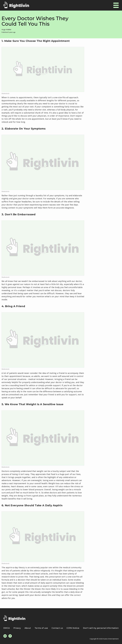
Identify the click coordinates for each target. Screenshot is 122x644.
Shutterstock (5, 93)
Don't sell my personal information (101, 628)
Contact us (57, 628)
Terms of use (41, 628)
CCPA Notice (73, 628)
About (28, 628)
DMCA (7, 628)
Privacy (17, 628)
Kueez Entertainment (111, 639)
